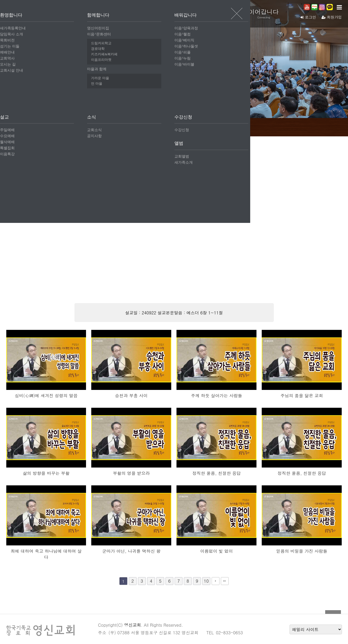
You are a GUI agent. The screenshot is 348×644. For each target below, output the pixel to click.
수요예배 (142, 127)
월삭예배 (174, 127)
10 (206, 581)
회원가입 (331, 17)
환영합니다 (111, 13)
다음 (216, 581)
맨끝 (225, 581)
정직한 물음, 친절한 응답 (216, 473)
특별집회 (206, 127)
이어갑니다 (269, 13)
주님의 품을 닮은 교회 (302, 396)
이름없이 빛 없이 (216, 551)
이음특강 (238, 127)
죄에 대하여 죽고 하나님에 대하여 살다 (46, 554)
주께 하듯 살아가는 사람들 (216, 396)
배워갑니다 (216, 13)
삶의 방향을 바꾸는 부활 (46, 473)
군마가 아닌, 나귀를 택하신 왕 (132, 551)
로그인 (307, 17)
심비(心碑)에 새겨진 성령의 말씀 (46, 396)
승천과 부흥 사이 (132, 396)
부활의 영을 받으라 (131, 473)
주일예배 (110, 127)
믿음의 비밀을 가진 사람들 (302, 551)
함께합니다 (164, 13)
